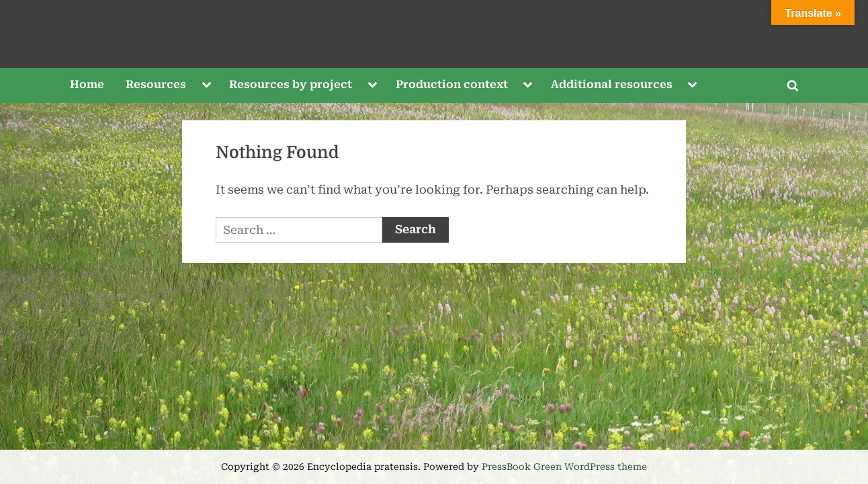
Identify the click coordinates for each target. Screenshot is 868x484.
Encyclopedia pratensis (434, 33)
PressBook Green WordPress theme (564, 467)
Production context (452, 84)
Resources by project (291, 84)
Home (87, 84)
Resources (156, 84)
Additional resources (612, 84)
